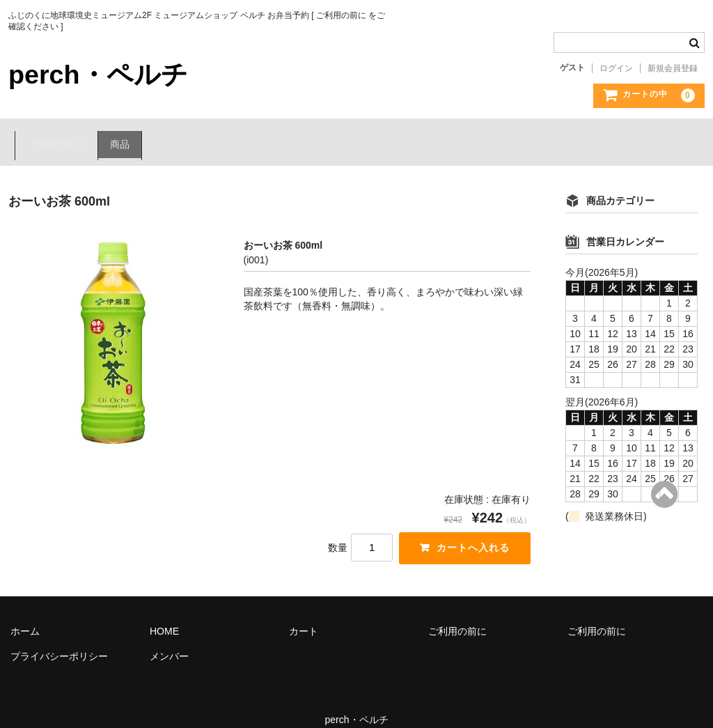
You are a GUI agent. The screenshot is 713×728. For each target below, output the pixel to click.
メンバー (169, 640)
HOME (164, 614)
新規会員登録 (673, 68)
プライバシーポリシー (59, 640)
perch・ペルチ (103, 74)
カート (304, 614)
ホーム (25, 614)
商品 (120, 134)
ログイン (616, 68)
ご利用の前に (52, 134)
